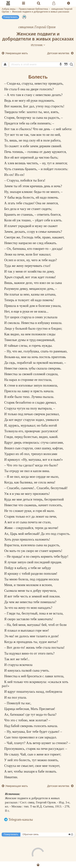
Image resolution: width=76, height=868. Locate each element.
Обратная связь (31, 834)
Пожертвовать (10, 17)
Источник (38, 45)
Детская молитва (59, 53)
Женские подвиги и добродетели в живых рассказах (38, 36)
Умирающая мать (16, 53)
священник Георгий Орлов (37, 27)
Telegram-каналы (21, 819)
